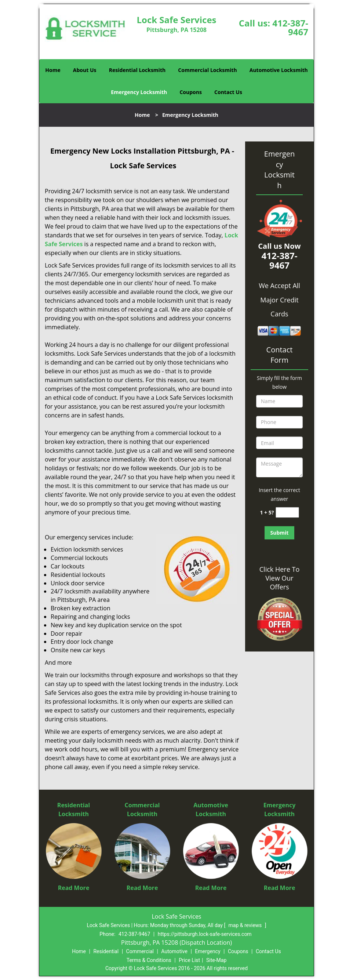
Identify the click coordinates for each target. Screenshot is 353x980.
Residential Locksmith (137, 70)
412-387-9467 (290, 27)
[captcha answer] (287, 512)
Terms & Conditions (149, 960)
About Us (85, 70)
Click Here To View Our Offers (279, 578)
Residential (106, 951)
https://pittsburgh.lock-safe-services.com (205, 934)
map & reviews (246, 925)
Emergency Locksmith (139, 92)
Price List (189, 960)
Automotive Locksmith (279, 70)
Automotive (174, 951)
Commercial (140, 951)
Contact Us (228, 92)
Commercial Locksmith (207, 70)
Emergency (208, 951)
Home (53, 70)
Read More (74, 888)
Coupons (190, 92)
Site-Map (216, 960)
